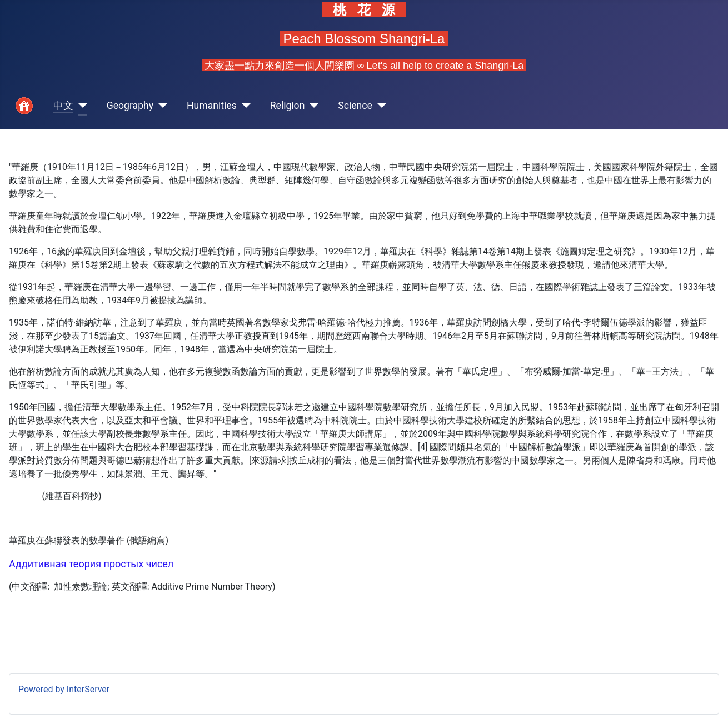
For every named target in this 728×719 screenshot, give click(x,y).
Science (355, 106)
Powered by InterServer (64, 689)
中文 (63, 106)
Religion (288, 106)
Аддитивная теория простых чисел (91, 564)
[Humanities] (244, 106)
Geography (130, 106)
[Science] (379, 106)
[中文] (80, 106)
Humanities (212, 106)
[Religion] (311, 106)
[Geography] (160, 106)
